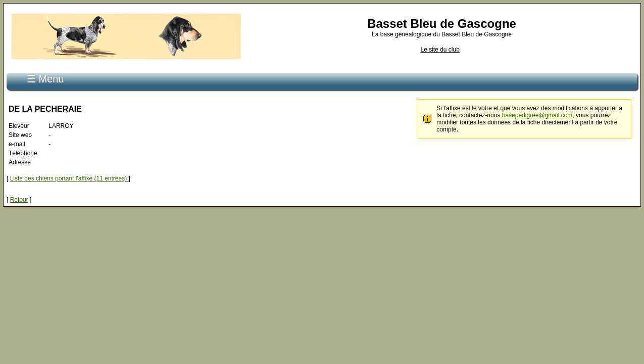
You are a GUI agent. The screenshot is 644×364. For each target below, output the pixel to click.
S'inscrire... (87, 75)
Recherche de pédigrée (188, 75)
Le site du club (440, 50)
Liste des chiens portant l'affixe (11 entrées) (69, 173)
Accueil (50, 75)
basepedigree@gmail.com (537, 110)
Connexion (129, 75)
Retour (19, 194)
